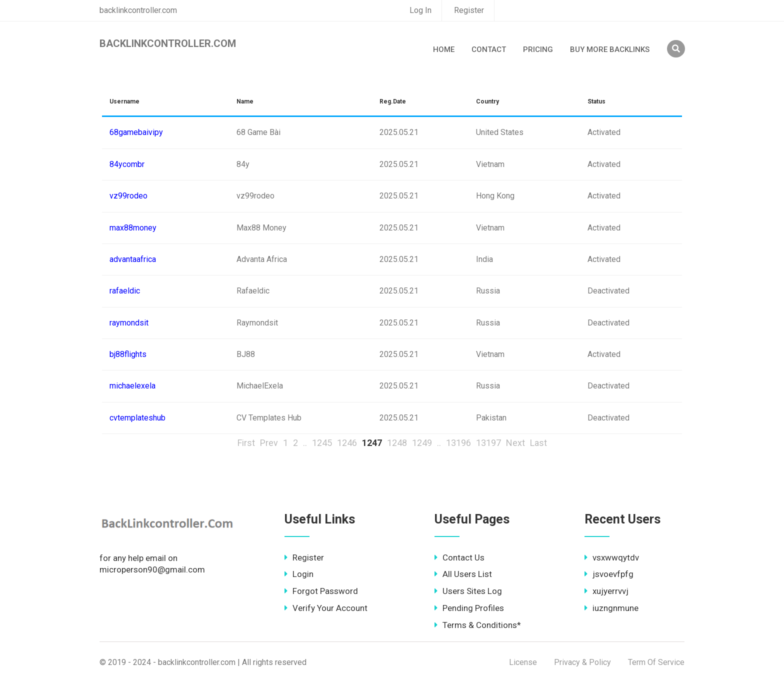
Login (299, 574)
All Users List (463, 574)
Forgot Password (321, 591)
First (246, 443)
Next (515, 443)
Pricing (538, 49)
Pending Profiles (469, 608)
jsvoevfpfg (609, 574)
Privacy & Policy (582, 662)
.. (305, 443)
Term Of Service (656, 662)
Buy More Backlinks (610, 49)
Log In (420, 10)
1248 (397, 443)
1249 (422, 443)
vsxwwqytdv (612, 557)
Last (538, 443)
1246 (347, 443)
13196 (458, 443)
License (523, 662)
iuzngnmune (611, 608)
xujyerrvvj (606, 591)
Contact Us (459, 557)
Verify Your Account (326, 608)
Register (469, 10)
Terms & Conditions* (478, 625)
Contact (489, 49)
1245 (322, 443)
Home (444, 49)
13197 (488, 443)
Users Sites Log (468, 591)
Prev (269, 443)
